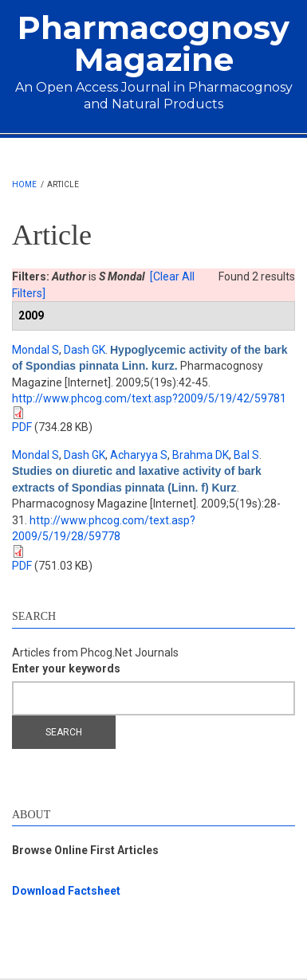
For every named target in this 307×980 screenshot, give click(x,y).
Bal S (246, 455)
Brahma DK (201, 455)
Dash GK (85, 350)
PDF (22, 427)
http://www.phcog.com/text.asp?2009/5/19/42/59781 (149, 398)
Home (24, 184)
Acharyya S (139, 455)
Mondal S (35, 350)
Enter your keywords (66, 668)
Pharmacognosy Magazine (153, 43)
